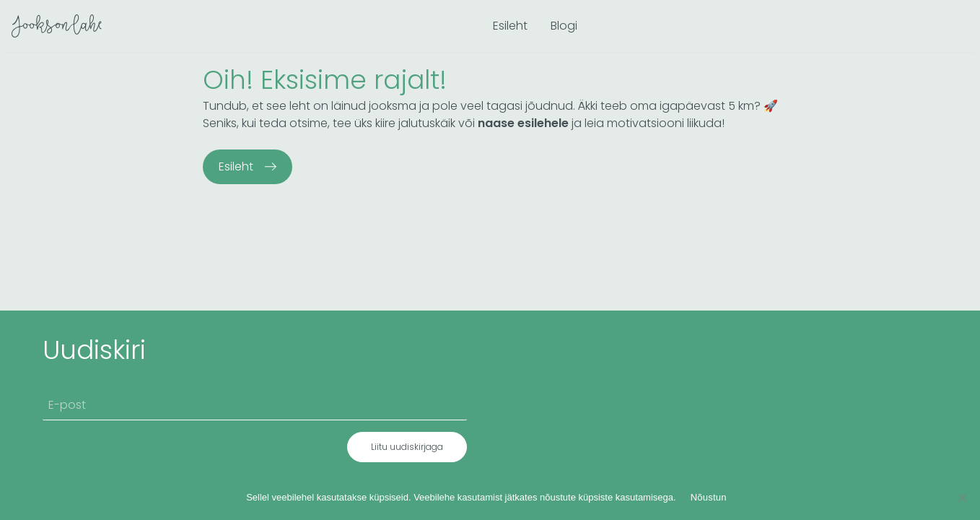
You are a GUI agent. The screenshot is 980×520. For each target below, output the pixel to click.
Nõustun (709, 497)
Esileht (510, 26)
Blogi (564, 26)
